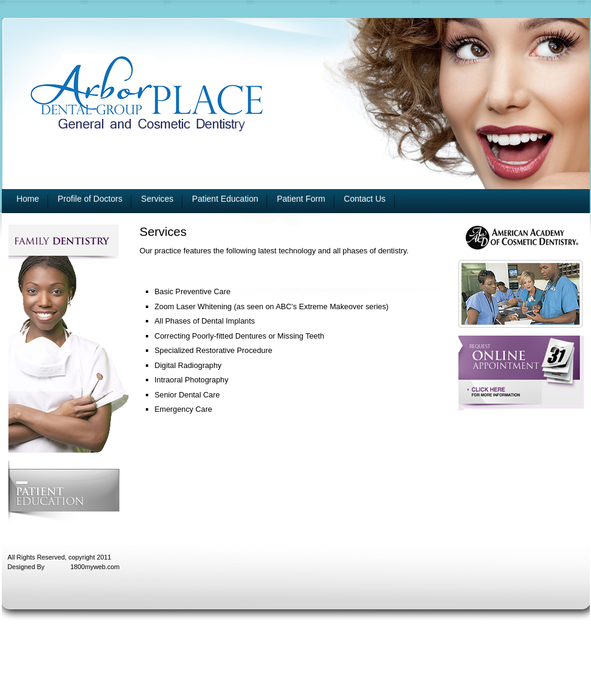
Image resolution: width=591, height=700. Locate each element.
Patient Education (225, 199)
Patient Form (301, 199)
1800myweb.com (95, 567)
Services (157, 199)
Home (28, 199)
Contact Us (365, 199)
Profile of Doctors (90, 199)
